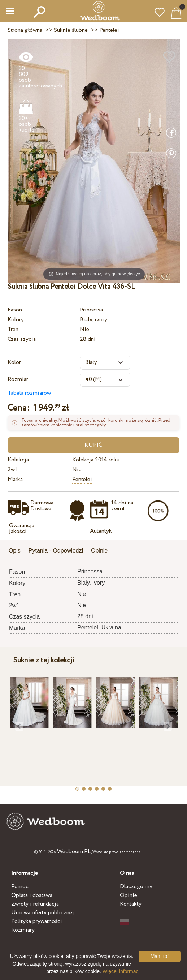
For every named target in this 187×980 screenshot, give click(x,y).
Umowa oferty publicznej (43, 913)
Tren (13, 329)
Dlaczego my (136, 887)
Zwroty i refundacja (35, 904)
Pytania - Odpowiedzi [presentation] (56, 551)
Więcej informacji (122, 971)
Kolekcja (18, 460)
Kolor (14, 362)
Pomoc (20, 887)
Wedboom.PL (74, 852)
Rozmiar (18, 379)
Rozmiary (23, 930)
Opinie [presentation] (99, 551)
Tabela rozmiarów (29, 393)
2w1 (12, 470)
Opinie (129, 895)
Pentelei (82, 479)
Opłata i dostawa (32, 895)
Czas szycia (22, 339)
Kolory (16, 320)
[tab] (17, 551)
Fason (15, 310)
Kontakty (131, 904)
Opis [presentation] (15, 551)
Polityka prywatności (37, 921)
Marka (15, 479)
